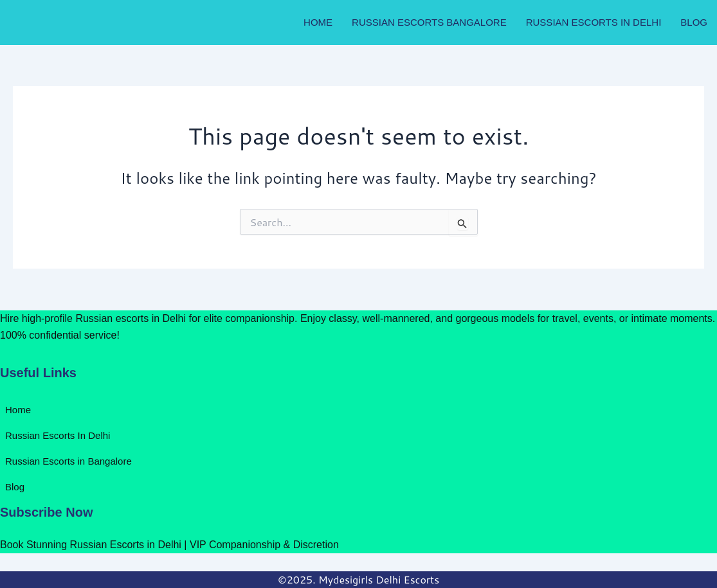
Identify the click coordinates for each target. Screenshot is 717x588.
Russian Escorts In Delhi (594, 22)
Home (318, 22)
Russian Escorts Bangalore (429, 22)
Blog (694, 22)
